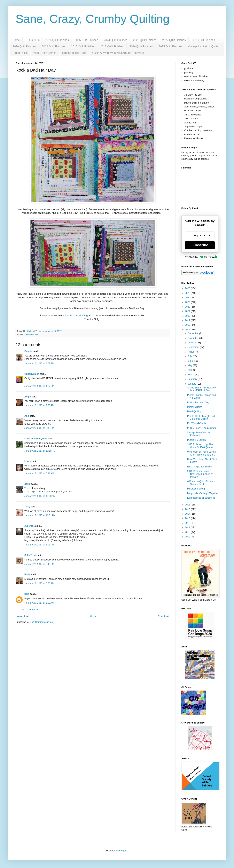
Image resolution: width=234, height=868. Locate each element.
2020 (188, 316)
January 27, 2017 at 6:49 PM (39, 564)
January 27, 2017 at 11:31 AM (40, 515)
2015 (188, 509)
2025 (188, 293)
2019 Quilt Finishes (54, 46)
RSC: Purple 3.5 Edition (200, 467)
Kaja (27, 594)
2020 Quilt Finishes (24, 46)
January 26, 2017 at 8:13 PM (39, 428)
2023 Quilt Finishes (145, 40)
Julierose (30, 526)
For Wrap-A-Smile (197, 423)
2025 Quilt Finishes (86, 40)
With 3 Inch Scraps (45, 53)
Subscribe (200, 245)
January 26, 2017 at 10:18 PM (40, 451)
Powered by (200, 257)
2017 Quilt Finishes (112, 46)
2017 (188, 330)
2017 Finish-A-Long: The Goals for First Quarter (200, 446)
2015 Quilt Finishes (170, 46)
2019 (188, 320)
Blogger (123, 851)
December (194, 333)
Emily (27, 575)
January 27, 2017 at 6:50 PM (39, 583)
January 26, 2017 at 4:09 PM (39, 364)
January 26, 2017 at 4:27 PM (39, 386)
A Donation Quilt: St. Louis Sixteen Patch (201, 483)
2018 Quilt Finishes (83, 46)
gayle (27, 484)
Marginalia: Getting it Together (203, 493)
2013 (188, 518)
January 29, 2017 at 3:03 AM (39, 603)
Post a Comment (29, 610)
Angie (28, 397)
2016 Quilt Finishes (141, 46)
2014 (188, 514)
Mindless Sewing (196, 489)
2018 (188, 325)
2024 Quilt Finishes (116, 40)
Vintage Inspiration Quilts (203, 46)
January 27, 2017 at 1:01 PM (39, 545)
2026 (188, 288)
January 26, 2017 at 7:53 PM (39, 405)
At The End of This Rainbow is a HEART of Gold (202, 389)
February (193, 379)
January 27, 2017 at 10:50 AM (40, 496)
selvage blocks (31, 334)
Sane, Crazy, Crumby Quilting (93, 19)
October (192, 343)
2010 (188, 532)
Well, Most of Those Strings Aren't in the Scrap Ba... (201, 453)
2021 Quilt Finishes (203, 40)
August (192, 352)
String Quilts (20, 53)
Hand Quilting (194, 411)
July (190, 356)
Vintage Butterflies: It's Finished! (199, 434)
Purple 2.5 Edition (196, 440)
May (190, 365)
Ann (27, 416)
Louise (28, 461)
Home (16, 40)
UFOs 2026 (33, 40)
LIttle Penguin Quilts (36, 439)
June (191, 361)
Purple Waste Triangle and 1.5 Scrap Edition (201, 418)
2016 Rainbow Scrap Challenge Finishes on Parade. (200, 474)
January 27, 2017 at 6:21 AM (39, 473)
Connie (28, 351)
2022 (188, 307)
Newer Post (23, 616)
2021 (188, 311)
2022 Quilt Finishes (174, 40)
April (190, 370)
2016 (188, 505)
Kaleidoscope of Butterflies (201, 498)
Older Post (163, 616)
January (192, 384)
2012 (188, 523)
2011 (188, 528)
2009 (188, 537)
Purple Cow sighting (76, 315)
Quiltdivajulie (32, 374)
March (191, 375)
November (194, 338)
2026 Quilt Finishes (57, 40)
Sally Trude (31, 555)
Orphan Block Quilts (74, 53)
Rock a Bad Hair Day (198, 403)
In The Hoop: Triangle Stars (202, 428)
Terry (27, 507)
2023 (188, 302)
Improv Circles (195, 407)
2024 (188, 298)
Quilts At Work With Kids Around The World (118, 53)
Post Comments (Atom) (42, 622)
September (194, 347)
